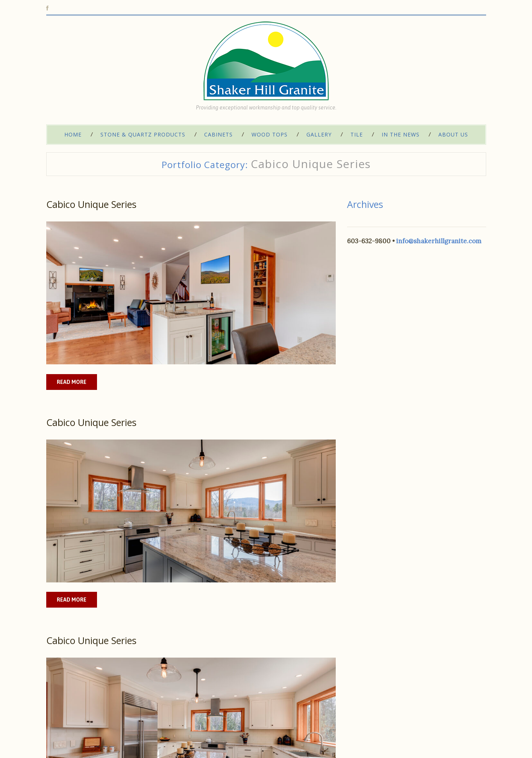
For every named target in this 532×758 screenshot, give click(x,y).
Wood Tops (270, 134)
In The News (401, 134)
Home (73, 134)
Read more (72, 382)
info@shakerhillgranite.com (439, 241)
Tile (357, 134)
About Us (453, 134)
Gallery (319, 134)
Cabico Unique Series (91, 204)
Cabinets (218, 134)
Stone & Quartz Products (143, 134)
